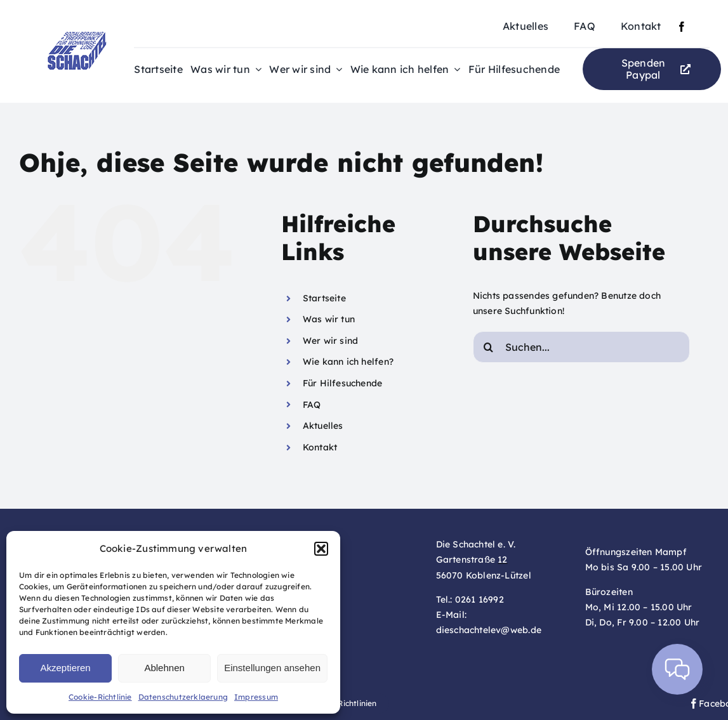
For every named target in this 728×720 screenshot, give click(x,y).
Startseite (324, 298)
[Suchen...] (581, 347)
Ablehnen (164, 668)
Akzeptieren (65, 668)
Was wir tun (329, 319)
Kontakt (320, 447)
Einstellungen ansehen (272, 668)
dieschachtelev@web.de (489, 630)
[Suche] (489, 347)
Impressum (256, 697)
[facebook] (682, 27)
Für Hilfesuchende (343, 383)
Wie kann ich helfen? (348, 362)
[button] (321, 549)
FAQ (312, 405)
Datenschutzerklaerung (183, 697)
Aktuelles (323, 426)
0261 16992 (480, 599)
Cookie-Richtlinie (100, 697)
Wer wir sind (331, 341)
